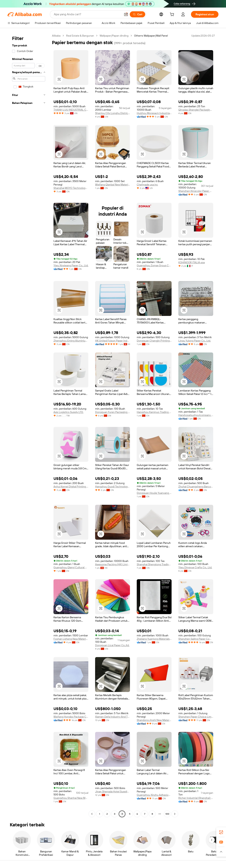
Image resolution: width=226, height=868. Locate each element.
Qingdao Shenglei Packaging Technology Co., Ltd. (196, 110)
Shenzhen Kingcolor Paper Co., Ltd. (196, 191)
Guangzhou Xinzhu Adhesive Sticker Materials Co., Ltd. (154, 795)
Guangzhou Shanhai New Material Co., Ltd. (71, 798)
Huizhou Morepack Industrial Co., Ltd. (154, 113)
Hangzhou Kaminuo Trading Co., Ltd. (154, 412)
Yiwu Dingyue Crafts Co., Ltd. (195, 567)
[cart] (173, 15)
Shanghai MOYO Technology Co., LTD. (71, 188)
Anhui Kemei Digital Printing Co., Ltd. (71, 486)
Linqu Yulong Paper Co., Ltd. (195, 341)
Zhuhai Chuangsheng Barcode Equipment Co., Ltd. (196, 486)
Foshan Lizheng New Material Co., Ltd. (71, 639)
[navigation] (29, 425)
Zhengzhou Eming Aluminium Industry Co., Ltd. (71, 341)
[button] (126, 14)
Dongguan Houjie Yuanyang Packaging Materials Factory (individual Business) (154, 493)
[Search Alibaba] (87, 14)
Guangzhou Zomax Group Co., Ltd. (154, 265)
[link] (221, 832)
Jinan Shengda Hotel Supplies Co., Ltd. (113, 791)
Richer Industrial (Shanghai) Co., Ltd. (196, 798)
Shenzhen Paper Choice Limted (196, 717)
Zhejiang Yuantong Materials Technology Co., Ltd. (154, 639)
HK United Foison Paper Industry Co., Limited (113, 341)
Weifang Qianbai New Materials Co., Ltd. (113, 185)
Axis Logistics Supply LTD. (68, 412)
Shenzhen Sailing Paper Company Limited (196, 639)
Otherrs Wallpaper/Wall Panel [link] (151, 36)
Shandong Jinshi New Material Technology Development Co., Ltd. (154, 720)
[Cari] (137, 14)
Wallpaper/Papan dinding (114, 36)
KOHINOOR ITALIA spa (192, 262)
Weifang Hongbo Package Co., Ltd (71, 717)
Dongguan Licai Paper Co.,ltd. (112, 645)
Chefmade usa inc (147, 185)
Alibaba (56, 36)
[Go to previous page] (92, 814)
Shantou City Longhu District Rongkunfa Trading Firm (113, 113)
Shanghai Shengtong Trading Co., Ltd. (154, 564)
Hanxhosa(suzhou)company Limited (196, 415)
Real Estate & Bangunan (80, 36)
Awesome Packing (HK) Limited (113, 564)
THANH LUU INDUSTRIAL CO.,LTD (71, 110)
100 (167, 814)
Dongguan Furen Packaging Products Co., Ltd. (113, 412)
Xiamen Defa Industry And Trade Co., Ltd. (113, 717)
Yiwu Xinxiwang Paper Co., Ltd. (71, 265)
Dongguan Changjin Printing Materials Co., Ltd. (154, 341)
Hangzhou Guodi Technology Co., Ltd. (113, 486)
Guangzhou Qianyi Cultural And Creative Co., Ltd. (71, 567)
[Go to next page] (175, 814)
